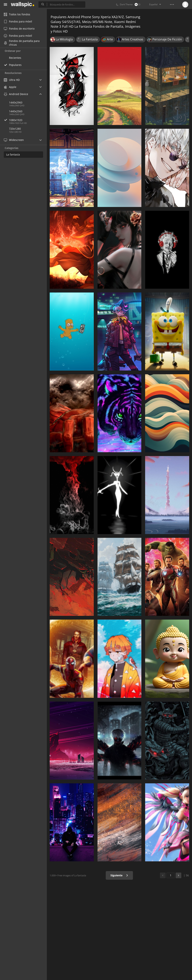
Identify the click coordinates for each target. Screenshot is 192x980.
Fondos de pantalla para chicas (22, 43)
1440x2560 (16, 111)
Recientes (15, 58)
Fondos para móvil (18, 21)
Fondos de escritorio (19, 29)
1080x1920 (28, 120)
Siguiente (119, 875)
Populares (15, 65)
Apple (10, 87)
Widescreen (14, 140)
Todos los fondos (17, 14)
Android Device (16, 94)
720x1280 (15, 129)
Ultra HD (12, 80)
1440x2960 (16, 102)
